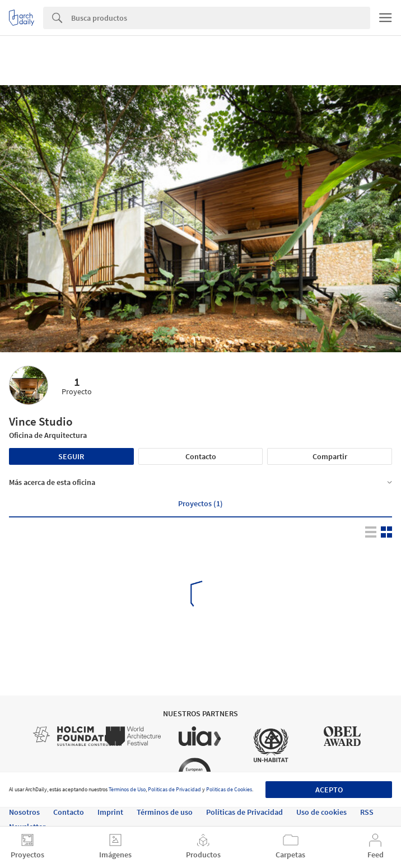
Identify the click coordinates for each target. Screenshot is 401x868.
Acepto (329, 790)
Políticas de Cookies (229, 789)
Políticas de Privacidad (174, 789)
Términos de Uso (127, 789)
